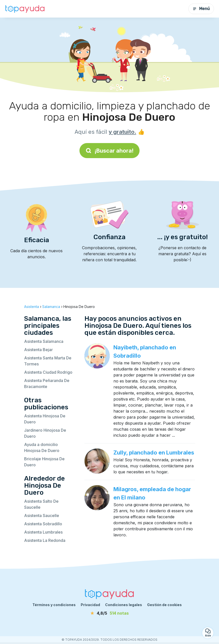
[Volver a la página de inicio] (25, 9)
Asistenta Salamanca (44, 341)
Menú (201, 9)
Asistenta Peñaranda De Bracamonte (47, 383)
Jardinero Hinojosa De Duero (45, 433)
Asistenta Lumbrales (43, 532)
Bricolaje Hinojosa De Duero (44, 462)
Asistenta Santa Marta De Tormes (48, 361)
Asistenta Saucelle (42, 516)
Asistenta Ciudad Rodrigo (48, 372)
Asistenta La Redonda (45, 540)
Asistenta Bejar (38, 350)
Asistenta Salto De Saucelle (41, 504)
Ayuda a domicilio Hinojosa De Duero (42, 447)
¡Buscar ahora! (109, 151)
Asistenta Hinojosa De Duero (45, 419)
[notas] (110, 613)
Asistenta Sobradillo (43, 524)
